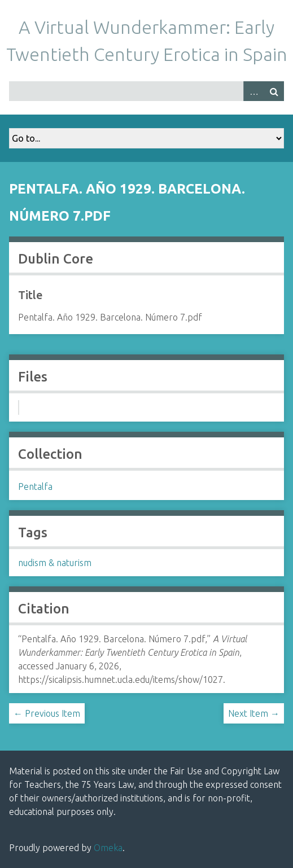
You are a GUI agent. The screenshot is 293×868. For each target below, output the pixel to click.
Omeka (108, 848)
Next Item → (254, 713)
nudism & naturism (55, 563)
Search (274, 91)
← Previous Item (47, 713)
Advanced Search (253, 91)
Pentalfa (35, 486)
